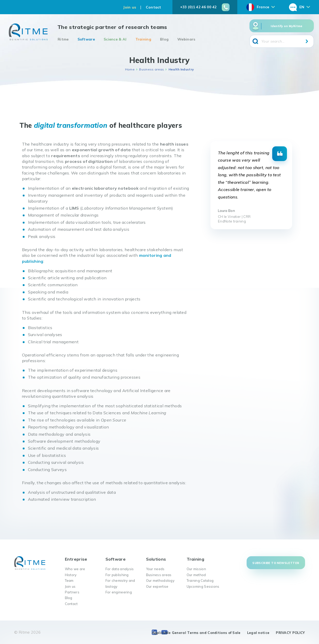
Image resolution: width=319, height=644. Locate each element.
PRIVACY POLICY (290, 633)
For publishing (117, 575)
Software (86, 39)
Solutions (156, 559)
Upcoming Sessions (203, 586)
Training (143, 39)
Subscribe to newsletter (276, 563)
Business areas (151, 69)
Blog (164, 39)
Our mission (196, 569)
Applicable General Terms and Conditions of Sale (196, 633)
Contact (154, 7)
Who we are (75, 569)
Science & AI (115, 39)
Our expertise (157, 586)
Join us (130, 7)
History (71, 575)
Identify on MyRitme (287, 26)
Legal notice (258, 633)
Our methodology (160, 581)
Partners (72, 592)
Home (130, 69)
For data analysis (120, 569)
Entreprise (76, 559)
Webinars (186, 39)
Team (69, 581)
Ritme (63, 39)
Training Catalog (200, 581)
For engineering (119, 592)
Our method (196, 575)
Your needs (155, 569)
